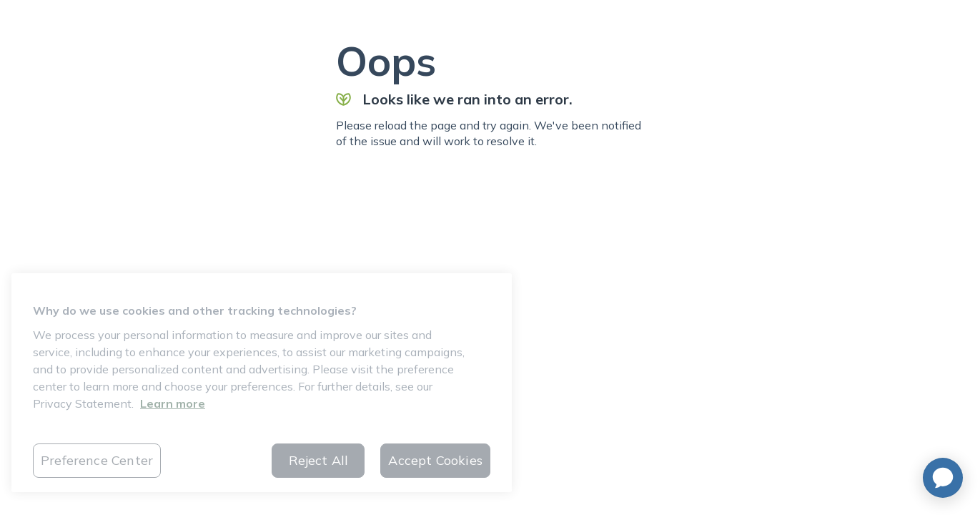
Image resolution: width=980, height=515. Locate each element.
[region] (262, 383)
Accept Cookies (435, 460)
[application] (943, 478)
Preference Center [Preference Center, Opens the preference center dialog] (97, 460)
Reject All (319, 460)
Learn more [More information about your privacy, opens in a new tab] (173, 403)
